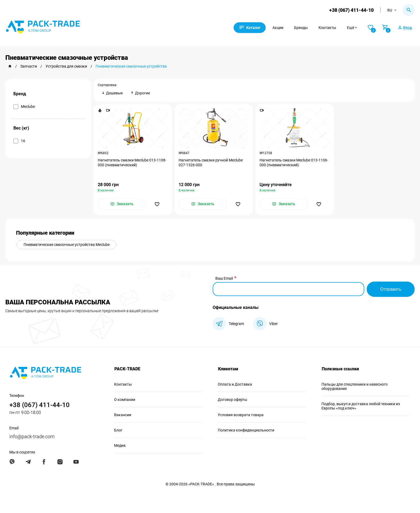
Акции (279, 28)
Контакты (328, 28)
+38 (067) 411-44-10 (351, 10)
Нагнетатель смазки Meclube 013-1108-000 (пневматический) (132, 163)
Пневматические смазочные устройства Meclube (67, 245)
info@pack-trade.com (32, 436)
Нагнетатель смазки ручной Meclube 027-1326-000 (211, 163)
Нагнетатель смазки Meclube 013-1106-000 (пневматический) (294, 163)
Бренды (302, 28)
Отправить (391, 289)
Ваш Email (224, 279)
